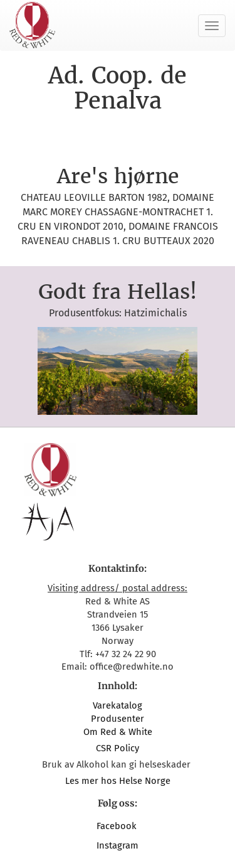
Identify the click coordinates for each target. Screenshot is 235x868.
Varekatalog (118, 705)
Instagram (118, 845)
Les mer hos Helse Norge (118, 781)
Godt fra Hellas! (118, 292)
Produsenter (118, 719)
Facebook (118, 826)
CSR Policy (118, 748)
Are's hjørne (118, 176)
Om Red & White (118, 732)
